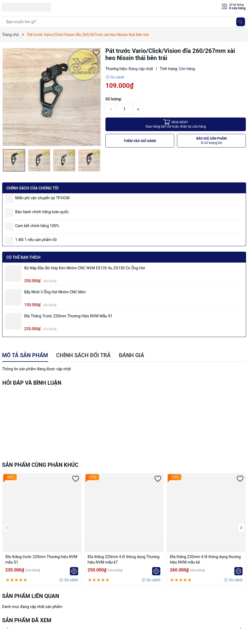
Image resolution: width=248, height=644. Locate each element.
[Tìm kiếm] (241, 22)
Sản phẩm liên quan (31, 596)
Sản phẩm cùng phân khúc (40, 465)
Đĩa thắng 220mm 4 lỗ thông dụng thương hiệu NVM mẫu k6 (205, 559)
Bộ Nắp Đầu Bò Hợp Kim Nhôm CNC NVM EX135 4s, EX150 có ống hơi (85, 268)
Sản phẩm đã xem (27, 620)
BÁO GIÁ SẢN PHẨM (212, 141)
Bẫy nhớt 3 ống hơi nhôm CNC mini (55, 292)
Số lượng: (114, 99)
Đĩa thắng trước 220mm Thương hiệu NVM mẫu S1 (68, 316)
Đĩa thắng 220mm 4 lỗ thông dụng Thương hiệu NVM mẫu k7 (124, 559)
